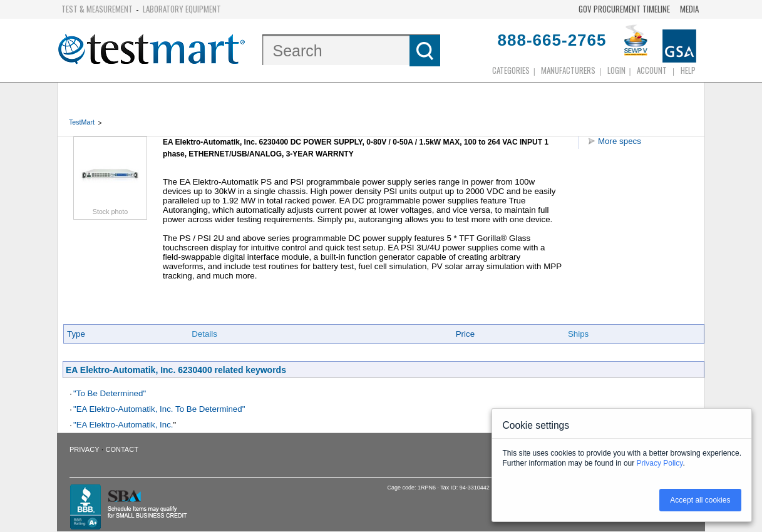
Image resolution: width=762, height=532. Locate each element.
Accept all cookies (700, 500)
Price (465, 334)
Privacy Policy (660, 463)
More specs (620, 141)
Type (76, 334)
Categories (511, 70)
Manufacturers (568, 70)
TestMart (82, 122)
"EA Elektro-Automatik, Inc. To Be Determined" (159, 409)
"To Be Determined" (110, 393)
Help (688, 70)
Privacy (84, 449)
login (616, 70)
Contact (122, 449)
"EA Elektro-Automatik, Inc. (123, 425)
